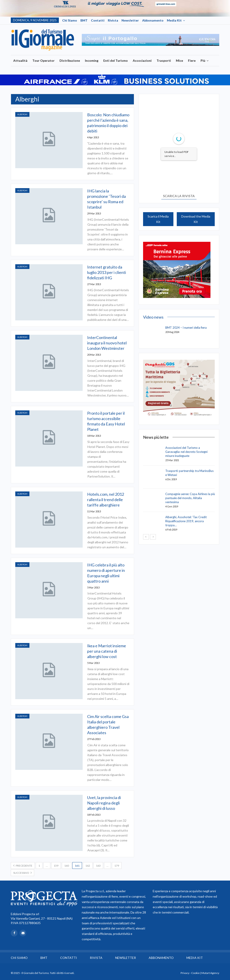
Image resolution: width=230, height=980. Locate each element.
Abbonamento (153, 20)
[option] (151, 40)
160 (67, 866)
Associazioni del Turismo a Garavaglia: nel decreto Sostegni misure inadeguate (186, 452)
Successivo (22, 873)
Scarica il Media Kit (158, 219)
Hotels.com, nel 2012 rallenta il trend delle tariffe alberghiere (106, 500)
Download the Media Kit (196, 219)
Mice (179, 61)
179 (117, 866)
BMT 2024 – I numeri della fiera (186, 328)
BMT (84, 20)
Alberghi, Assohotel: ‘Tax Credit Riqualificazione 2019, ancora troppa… (186, 521)
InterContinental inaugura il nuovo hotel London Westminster (107, 343)
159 (56, 866)
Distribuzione (70, 61)
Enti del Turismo (116, 61)
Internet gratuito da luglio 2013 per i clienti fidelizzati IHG (107, 272)
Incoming (92, 61)
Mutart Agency (210, 973)
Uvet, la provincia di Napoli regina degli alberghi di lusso (104, 803)
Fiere (192, 61)
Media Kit (174, 20)
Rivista (113, 20)
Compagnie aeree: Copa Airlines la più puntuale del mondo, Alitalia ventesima (190, 498)
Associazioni (142, 61)
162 (88, 866)
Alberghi (22, 114)
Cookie (195, 973)
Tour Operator (43, 61)
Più (203, 61)
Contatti (98, 20)
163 (98, 866)
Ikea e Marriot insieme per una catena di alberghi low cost (107, 651)
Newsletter (130, 20)
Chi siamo (70, 20)
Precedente (23, 865)
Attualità (20, 61)
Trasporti (164, 61)
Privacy (185, 973)
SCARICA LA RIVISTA (179, 196)
